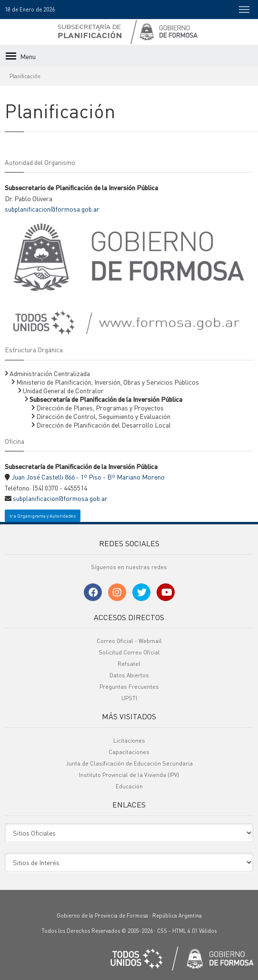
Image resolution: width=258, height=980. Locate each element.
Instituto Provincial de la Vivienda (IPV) (129, 775)
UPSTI (129, 698)
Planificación (25, 76)
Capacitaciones (129, 752)
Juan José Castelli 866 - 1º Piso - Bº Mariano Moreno (88, 477)
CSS (162, 931)
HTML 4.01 (185, 931)
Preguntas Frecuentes (129, 687)
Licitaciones (129, 740)
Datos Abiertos (129, 675)
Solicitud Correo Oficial (129, 652)
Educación (129, 786)
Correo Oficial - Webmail (129, 641)
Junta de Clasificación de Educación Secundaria (129, 763)
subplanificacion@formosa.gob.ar (52, 209)
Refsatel (129, 664)
